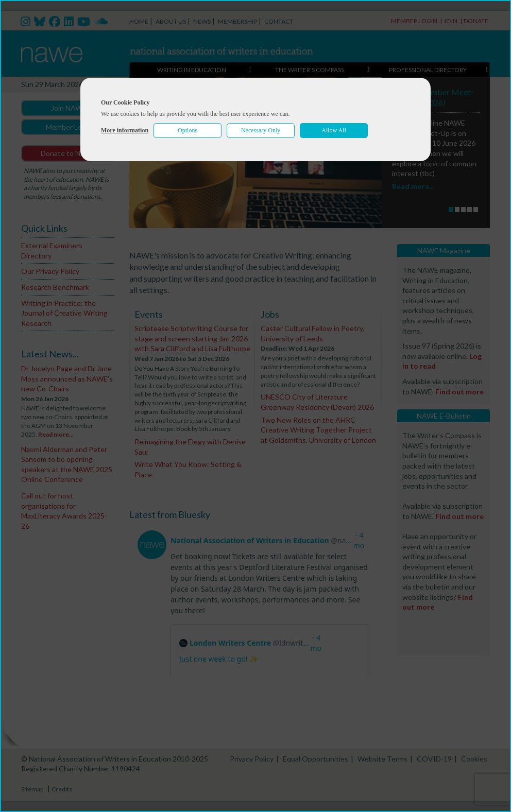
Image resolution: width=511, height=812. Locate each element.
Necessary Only (261, 130)
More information (125, 130)
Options (188, 130)
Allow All (334, 130)
